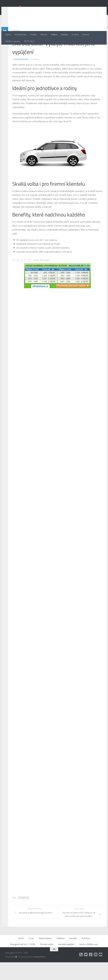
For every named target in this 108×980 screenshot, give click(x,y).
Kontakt (73, 956)
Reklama (61, 956)
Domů (8, 34)
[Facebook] (91, 972)
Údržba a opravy (13, 41)
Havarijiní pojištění (66, 962)
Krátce (54, 34)
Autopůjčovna (24, 915)
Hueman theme (39, 974)
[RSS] (81, 972)
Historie (44, 34)
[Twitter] (86, 972)
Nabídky (64, 34)
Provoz (86, 34)
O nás (31, 956)
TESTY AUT (29, 41)
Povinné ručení (47, 962)
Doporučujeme (45, 956)
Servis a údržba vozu (89, 962)
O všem (75, 34)
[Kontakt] (96, 972)
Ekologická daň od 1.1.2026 (23, 962)
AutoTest (86, 956)
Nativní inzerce (22, 77)
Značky (33, 34)
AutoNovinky (20, 34)
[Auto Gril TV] (101, 972)
